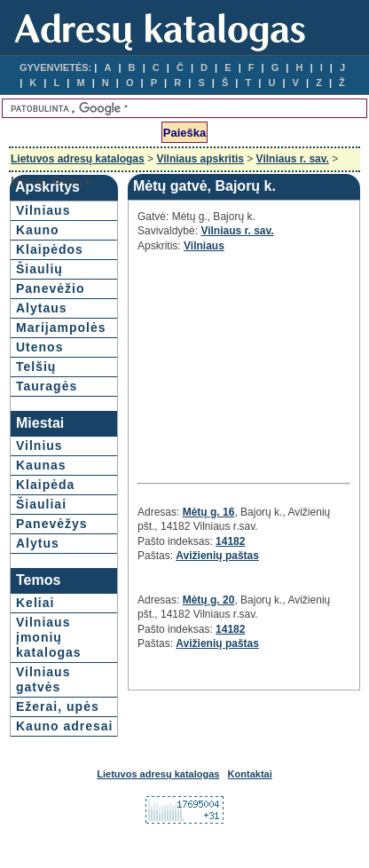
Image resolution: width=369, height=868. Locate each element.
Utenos (39, 347)
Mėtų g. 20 (209, 600)
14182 (230, 541)
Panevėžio (50, 288)
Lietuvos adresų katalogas (78, 159)
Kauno (38, 230)
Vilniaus (43, 210)
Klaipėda (45, 485)
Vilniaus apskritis (200, 159)
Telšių (36, 367)
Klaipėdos (50, 249)
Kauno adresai (64, 726)
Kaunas (41, 465)
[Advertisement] (244, 366)
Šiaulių (39, 269)
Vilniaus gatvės (43, 679)
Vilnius (39, 446)
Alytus (38, 543)
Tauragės (47, 386)
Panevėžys (52, 524)
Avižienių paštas (217, 556)
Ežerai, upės (58, 706)
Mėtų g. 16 (209, 512)
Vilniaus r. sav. (293, 159)
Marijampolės (61, 327)
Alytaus (42, 308)
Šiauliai (41, 504)
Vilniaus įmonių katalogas (49, 637)
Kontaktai (250, 774)
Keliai (35, 603)
